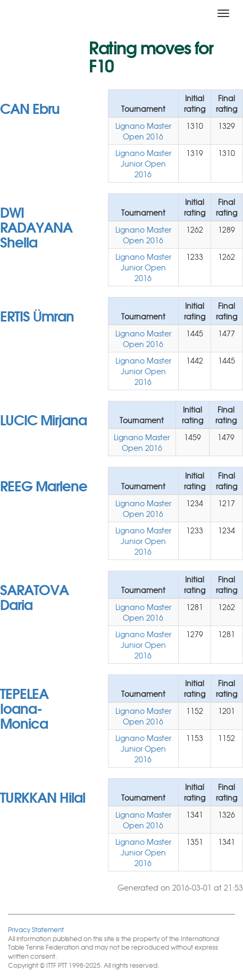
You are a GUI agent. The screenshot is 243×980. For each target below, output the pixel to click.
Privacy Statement (36, 929)
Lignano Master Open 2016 (143, 131)
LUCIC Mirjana (43, 419)
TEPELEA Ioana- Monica (24, 707)
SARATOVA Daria (34, 596)
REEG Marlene (44, 485)
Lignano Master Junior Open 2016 (143, 163)
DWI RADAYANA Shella (36, 226)
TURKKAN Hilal (43, 796)
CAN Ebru (30, 108)
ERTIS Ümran (37, 315)
